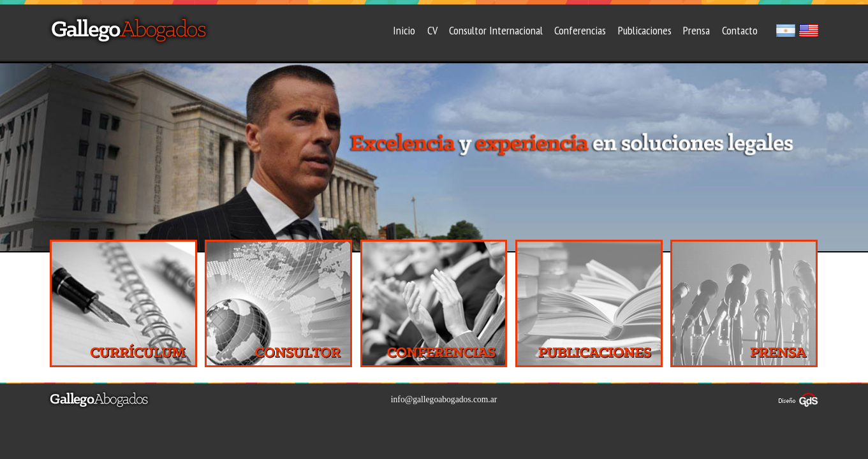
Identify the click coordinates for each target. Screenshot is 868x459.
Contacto (740, 30)
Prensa (696, 30)
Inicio (404, 30)
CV (432, 30)
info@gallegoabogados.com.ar (444, 399)
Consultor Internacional (496, 30)
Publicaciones (645, 30)
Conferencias (580, 30)
